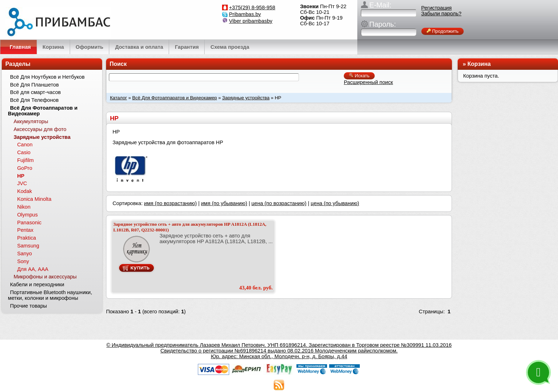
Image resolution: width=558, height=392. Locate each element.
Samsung (28, 246)
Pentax (25, 230)
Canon (25, 145)
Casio (24, 152)
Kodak (25, 191)
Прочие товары (28, 306)
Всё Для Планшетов (34, 85)
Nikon (24, 207)
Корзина (479, 64)
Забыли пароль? (441, 14)
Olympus (27, 215)
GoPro (25, 168)
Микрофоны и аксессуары (45, 277)
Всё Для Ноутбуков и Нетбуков (47, 77)
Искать (359, 76)
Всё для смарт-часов (35, 92)
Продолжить (443, 31)
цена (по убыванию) (335, 203)
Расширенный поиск (368, 82)
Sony (23, 261)
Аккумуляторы (31, 121)
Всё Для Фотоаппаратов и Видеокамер (175, 98)
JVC (22, 183)
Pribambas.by (245, 14)
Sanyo (25, 254)
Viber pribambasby (251, 21)
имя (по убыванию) (224, 203)
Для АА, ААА (33, 269)
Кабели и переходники (37, 284)
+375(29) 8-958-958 (252, 7)
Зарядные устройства (246, 98)
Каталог (119, 98)
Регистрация (437, 8)
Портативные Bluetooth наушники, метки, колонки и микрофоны (50, 295)
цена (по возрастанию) (279, 203)
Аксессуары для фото (40, 129)
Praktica (27, 238)
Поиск (118, 64)
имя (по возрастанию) (170, 203)
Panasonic (29, 223)
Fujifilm (25, 160)
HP (21, 176)
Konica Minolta (34, 199)
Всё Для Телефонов (34, 100)
